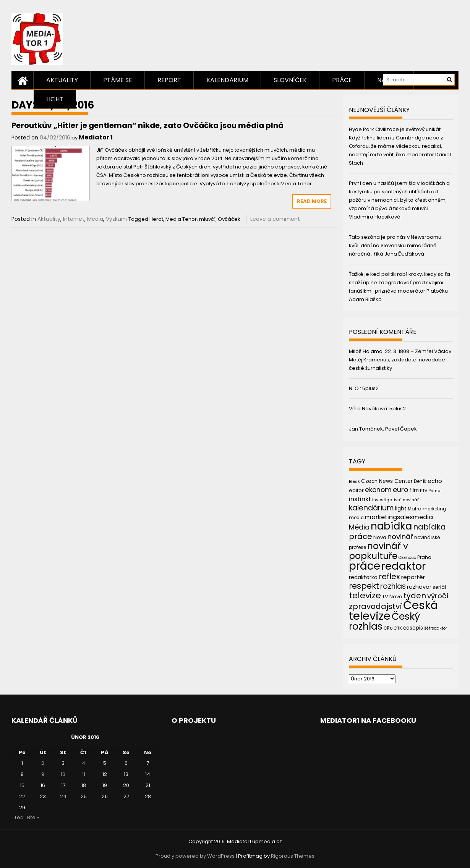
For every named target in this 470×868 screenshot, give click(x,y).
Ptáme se (118, 80)
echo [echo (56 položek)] (435, 481)
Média (95, 219)
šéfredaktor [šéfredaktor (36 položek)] (436, 628)
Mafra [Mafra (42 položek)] (415, 509)
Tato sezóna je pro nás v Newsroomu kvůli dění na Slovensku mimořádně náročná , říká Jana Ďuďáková (395, 245)
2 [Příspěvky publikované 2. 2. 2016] (43, 763)
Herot (156, 219)
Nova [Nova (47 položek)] (380, 537)
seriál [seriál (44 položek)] (439, 587)
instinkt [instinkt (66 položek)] (360, 499)
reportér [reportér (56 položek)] (413, 577)
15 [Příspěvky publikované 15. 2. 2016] (22, 785)
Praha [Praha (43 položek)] (424, 557)
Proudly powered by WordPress (195, 856)
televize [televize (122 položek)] (365, 595)
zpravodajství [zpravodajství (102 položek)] (375, 606)
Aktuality (62, 80)
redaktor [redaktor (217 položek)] (404, 566)
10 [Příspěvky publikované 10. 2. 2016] (63, 774)
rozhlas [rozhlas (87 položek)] (393, 586)
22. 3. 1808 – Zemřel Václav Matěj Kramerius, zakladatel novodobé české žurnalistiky (400, 360)
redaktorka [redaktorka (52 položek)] (363, 577)
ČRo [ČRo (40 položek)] (388, 628)
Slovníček (290, 80)
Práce (342, 80)
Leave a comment (275, 219)
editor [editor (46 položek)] (356, 490)
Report (169, 80)
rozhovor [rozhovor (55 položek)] (419, 587)
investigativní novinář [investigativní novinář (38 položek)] (395, 500)
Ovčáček (229, 219)
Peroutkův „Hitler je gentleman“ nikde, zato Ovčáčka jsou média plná (147, 125)
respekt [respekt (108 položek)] (364, 586)
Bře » (33, 817)
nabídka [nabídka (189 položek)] (391, 526)
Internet (74, 219)
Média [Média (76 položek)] (359, 527)
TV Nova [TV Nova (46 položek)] (392, 597)
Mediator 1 (96, 137)
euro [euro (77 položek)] (400, 490)
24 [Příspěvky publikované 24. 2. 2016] (63, 796)
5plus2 (370, 388)
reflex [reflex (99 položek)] (389, 577)
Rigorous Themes (293, 856)
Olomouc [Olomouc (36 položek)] (407, 558)
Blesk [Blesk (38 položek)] (354, 481)
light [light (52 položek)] (401, 508)
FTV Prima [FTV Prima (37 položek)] (430, 491)
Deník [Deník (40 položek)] (420, 481)
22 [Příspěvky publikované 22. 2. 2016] (22, 796)
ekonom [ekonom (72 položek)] (378, 490)
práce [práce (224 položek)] (365, 566)
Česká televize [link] (269, 175)
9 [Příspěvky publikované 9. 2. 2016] (43, 774)
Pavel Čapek (401, 429)
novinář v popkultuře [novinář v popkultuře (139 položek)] (378, 551)
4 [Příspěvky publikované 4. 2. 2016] (83, 763)
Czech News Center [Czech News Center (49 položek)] (387, 481)
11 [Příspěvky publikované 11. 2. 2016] (84, 774)
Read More (312, 201)
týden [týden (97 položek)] (415, 596)
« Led (18, 817)
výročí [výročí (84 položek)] (438, 596)
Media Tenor (181, 219)
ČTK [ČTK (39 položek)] (398, 628)
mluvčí (207, 219)
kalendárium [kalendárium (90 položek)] (371, 508)
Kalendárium (227, 80)
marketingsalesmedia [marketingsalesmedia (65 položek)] (399, 517)
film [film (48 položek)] (414, 490)
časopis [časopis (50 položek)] (413, 628)
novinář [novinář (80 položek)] (400, 537)
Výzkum (116, 219)
